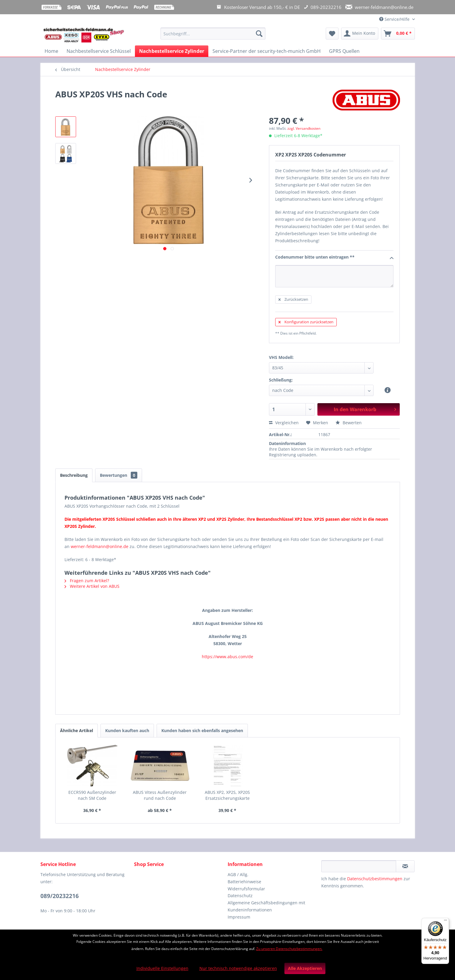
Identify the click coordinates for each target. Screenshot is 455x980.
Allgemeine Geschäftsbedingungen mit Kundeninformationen (266, 906)
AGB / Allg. (238, 874)
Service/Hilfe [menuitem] (395, 19)
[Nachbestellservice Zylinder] (172, 51)
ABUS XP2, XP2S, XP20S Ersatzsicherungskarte (227, 795)
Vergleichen (284, 423)
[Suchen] (259, 34)
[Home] (51, 51)
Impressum (239, 917)
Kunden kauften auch (127, 730)
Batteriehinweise (244, 882)
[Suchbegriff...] (213, 34)
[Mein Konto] (360, 34)
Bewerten (349, 423)
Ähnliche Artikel (77, 730)
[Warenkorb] (398, 34)
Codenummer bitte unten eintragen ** (334, 257)
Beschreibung (74, 475)
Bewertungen (119, 475)
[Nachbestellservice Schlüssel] (99, 51)
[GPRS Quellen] (344, 51)
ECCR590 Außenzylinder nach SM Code (92, 795)
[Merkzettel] (332, 34)
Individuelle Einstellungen (162, 968)
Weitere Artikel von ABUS (92, 586)
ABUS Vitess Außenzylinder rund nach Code (160, 795)
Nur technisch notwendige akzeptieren (238, 968)
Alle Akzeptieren (305, 968)
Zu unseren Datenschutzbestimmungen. (289, 949)
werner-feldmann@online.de (100, 546)
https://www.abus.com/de (227, 657)
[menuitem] (213, 36)
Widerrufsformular (246, 889)
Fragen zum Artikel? (87, 581)
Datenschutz (240, 896)
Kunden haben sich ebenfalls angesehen (202, 730)
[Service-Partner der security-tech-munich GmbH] (267, 51)
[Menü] (445, 922)
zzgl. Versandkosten (304, 128)
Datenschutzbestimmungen (375, 879)
